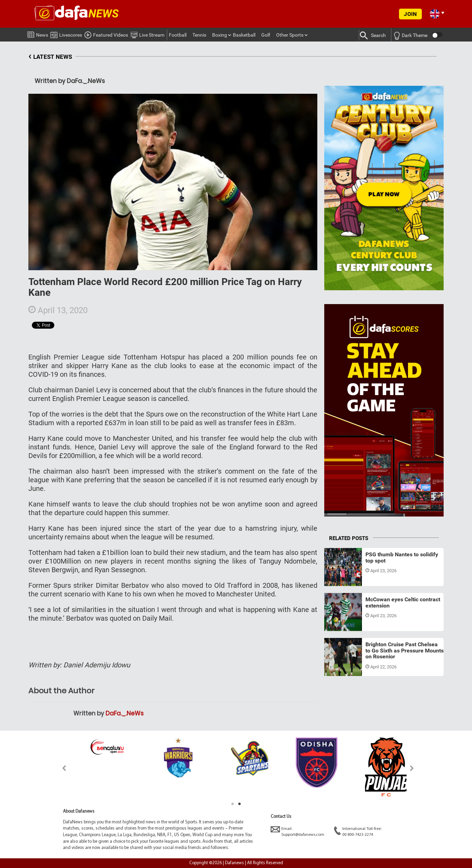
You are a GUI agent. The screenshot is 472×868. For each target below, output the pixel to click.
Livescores (66, 34)
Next (412, 768)
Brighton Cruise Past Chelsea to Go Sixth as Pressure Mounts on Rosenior (405, 650)
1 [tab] (233, 804)
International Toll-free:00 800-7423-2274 (358, 832)
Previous (60, 768)
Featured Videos (106, 34)
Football (178, 35)
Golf (266, 35)
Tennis (199, 35)
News (38, 34)
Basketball (244, 35)
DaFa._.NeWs (125, 713)
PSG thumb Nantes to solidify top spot (402, 558)
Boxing (220, 35)
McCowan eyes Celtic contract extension (403, 602)
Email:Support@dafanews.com (297, 832)
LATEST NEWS (50, 57)
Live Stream (147, 34)
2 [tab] (239, 804)
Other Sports (290, 35)
